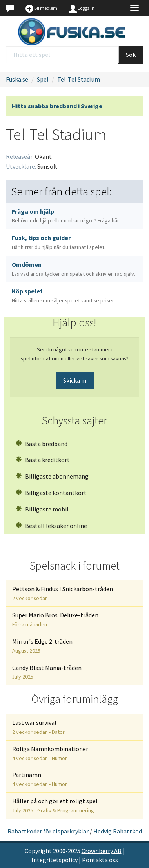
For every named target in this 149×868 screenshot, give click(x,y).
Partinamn (40, 779)
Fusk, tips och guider (59, 242)
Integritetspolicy (55, 860)
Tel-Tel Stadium (79, 79)
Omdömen (74, 269)
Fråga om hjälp (66, 216)
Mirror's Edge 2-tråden (42, 646)
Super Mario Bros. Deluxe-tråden (55, 620)
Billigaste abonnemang (52, 476)
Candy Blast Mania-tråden (47, 672)
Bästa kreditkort (43, 460)
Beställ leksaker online (51, 526)
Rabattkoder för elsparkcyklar (48, 831)
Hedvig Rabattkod (118, 831)
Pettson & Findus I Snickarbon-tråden (63, 593)
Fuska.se (17, 79)
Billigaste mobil (42, 509)
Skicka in (75, 380)
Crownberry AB (102, 851)
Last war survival (38, 727)
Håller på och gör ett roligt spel (55, 805)
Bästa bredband (42, 444)
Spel (43, 79)
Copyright (38, 851)
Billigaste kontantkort (51, 493)
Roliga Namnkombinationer (50, 753)
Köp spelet (63, 296)
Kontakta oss (100, 860)
